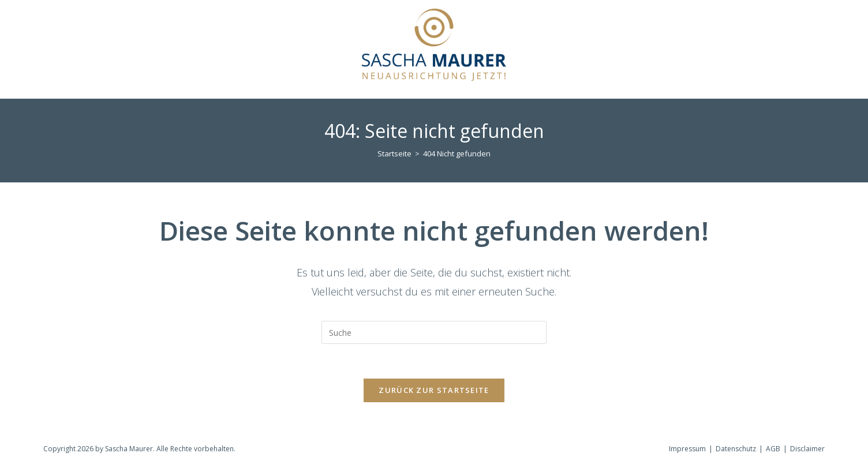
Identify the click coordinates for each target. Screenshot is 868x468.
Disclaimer (807, 449)
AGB (773, 449)
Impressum (687, 449)
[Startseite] (394, 153)
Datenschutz (736, 449)
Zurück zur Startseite (434, 390)
